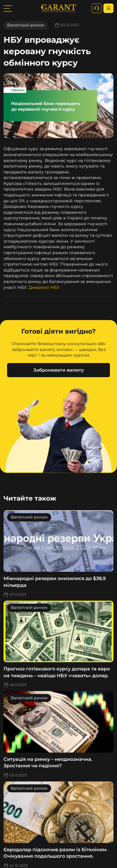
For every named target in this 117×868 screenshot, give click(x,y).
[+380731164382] (97, 8)
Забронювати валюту (59, 370)
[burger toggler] (8, 8)
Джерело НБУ (44, 287)
